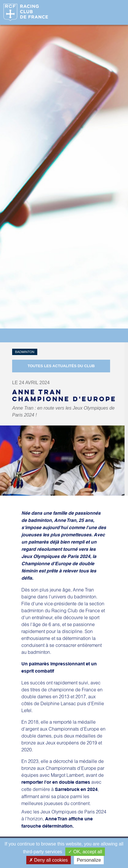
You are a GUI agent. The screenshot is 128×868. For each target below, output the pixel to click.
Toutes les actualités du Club (61, 366)
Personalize (89, 860)
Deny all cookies (49, 860)
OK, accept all (85, 852)
